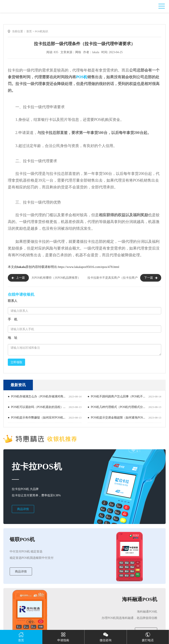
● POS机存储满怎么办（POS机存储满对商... (37, 396)
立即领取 (16, 362)
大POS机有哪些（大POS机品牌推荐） (56, 278)
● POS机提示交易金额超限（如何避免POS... (116, 418)
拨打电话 (148, 636)
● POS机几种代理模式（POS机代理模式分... (116, 407)
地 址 (13, 338)
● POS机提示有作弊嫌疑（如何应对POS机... (37, 418)
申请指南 (63, 636)
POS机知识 (41, 31)
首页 (29, 31)
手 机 (13, 319)
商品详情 (23, 509)
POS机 (82, 77)
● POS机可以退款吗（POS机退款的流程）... (37, 407)
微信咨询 (106, 636)
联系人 (13, 301)
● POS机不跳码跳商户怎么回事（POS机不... (116, 396)
